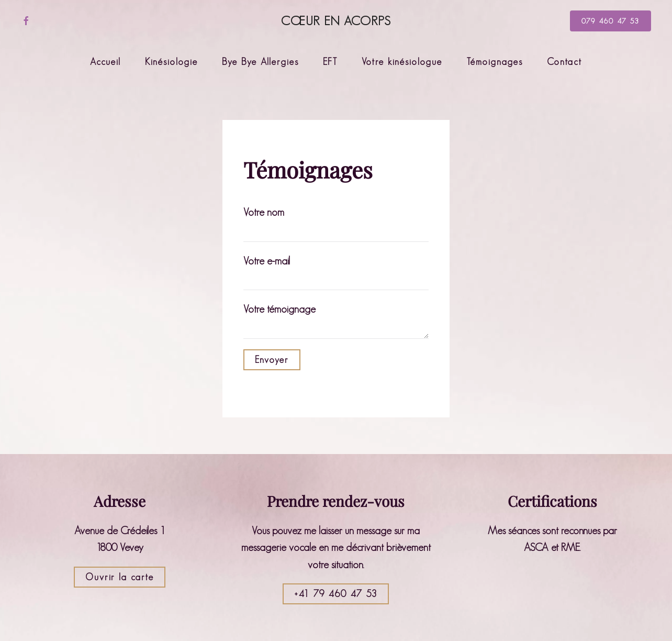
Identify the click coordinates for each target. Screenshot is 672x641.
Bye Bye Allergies (260, 62)
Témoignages (495, 62)
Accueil (105, 62)
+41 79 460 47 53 (336, 594)
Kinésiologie (171, 62)
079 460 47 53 (611, 21)
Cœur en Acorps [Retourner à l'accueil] (336, 21)
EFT (330, 62)
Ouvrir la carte (120, 577)
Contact (564, 62)
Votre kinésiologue (402, 62)
